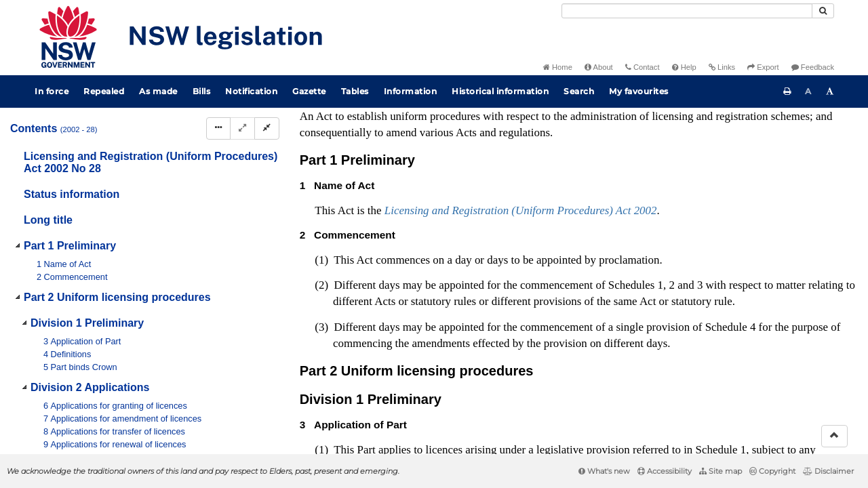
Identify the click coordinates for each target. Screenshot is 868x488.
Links (722, 67)
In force (52, 91)
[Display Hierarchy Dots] (218, 128)
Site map (721, 471)
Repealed (104, 91)
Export (763, 67)
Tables (355, 91)
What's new (604, 471)
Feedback (813, 67)
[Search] (687, 11)
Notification (251, 91)
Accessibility (665, 471)
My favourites (639, 91)
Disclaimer (828, 471)
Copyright (772, 471)
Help (684, 67)
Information (411, 91)
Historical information (500, 91)
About (599, 67)
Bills (202, 91)
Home (558, 67)
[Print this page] (787, 91)
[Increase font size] (830, 91)
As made (158, 91)
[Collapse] (267, 128)
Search (579, 91)
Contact (643, 67)
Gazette (309, 91)
